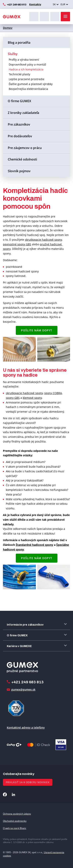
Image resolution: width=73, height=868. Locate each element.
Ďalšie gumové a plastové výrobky (31, 84)
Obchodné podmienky (15, 821)
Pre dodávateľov (20, 136)
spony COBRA (53, 393)
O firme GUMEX (19, 101)
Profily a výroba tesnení (24, 60)
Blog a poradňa (19, 43)
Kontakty (35, 4)
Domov (8, 28)
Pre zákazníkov (19, 124)
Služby (13, 54)
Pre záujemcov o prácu (25, 148)
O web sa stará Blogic (15, 828)
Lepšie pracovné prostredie (27, 79)
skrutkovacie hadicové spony (43, 240)
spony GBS (13, 398)
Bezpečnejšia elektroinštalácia (28, 89)
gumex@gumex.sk (23, 689)
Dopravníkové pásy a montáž (27, 64)
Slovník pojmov (19, 171)
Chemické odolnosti (22, 159)
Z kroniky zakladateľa (23, 113)
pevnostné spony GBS (17, 244)
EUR (63, 4)
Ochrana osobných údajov (17, 814)
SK (54, 4)
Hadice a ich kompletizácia (26, 69)
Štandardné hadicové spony (34, 545)
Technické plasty (19, 74)
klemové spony (32, 398)
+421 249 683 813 (17, 4)
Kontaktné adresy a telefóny (26, 727)
